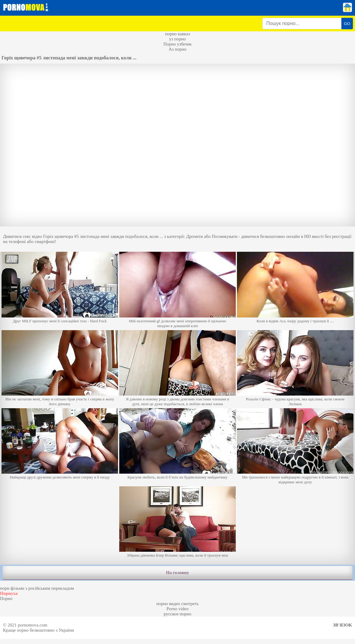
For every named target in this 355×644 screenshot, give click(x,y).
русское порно (177, 614)
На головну (177, 573)
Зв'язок (342, 625)
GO (347, 24)
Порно (6, 598)
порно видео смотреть (178, 604)
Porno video (178, 609)
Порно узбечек (177, 44)
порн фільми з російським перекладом (37, 588)
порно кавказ (178, 34)
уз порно (177, 39)
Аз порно (177, 49)
